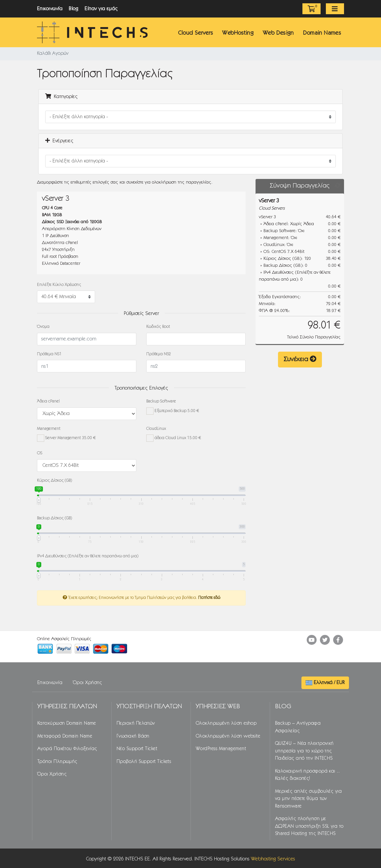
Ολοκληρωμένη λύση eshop (226, 723)
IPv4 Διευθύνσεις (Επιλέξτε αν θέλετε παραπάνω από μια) (88, 556)
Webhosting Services (273, 859)
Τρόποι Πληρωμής (57, 762)
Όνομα (43, 327)
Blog (73, 9)
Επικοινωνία (50, 9)
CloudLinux (156, 429)
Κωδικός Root (158, 327)
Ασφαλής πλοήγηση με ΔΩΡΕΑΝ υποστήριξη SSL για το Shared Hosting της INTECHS (309, 826)
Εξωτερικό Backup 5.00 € (173, 411)
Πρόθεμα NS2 (159, 354)
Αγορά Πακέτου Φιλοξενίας (67, 749)
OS (40, 453)
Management (49, 429)
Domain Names (322, 33)
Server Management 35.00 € (66, 438)
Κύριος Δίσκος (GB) (54, 481)
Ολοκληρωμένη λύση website (228, 736)
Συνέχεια (300, 359)
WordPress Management (221, 749)
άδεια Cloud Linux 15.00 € (174, 438)
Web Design (278, 33)
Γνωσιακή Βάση (133, 736)
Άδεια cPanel (48, 401)
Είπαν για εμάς (101, 9)
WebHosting (238, 33)
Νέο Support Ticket (137, 749)
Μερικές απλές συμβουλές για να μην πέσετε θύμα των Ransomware (308, 799)
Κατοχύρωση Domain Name (67, 723)
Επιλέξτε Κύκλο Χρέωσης (59, 285)
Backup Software (161, 401)
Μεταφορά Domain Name (65, 736)
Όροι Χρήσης (88, 683)
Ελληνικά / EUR (325, 683)
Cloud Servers (196, 33)
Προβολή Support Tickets (144, 762)
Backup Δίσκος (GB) (54, 518)
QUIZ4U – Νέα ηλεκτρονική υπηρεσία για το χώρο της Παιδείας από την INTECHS (304, 751)
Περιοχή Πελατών (136, 723)
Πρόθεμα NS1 (49, 354)
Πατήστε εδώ (209, 598)
